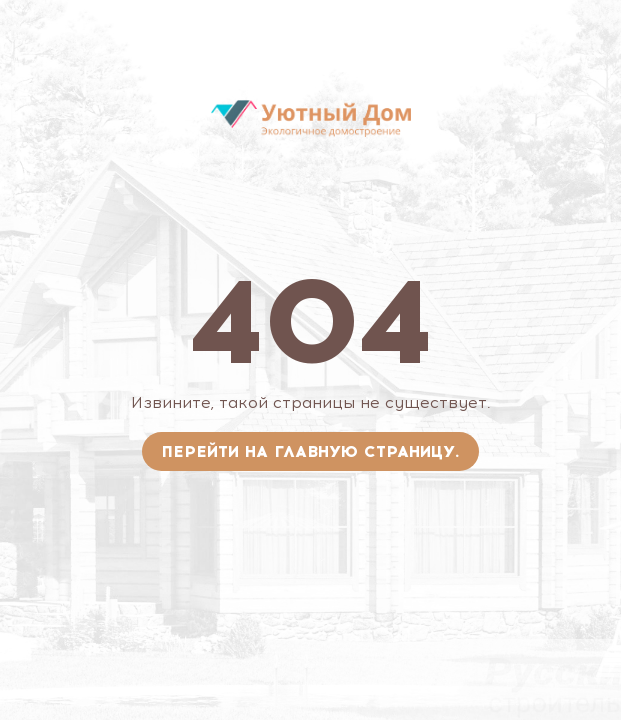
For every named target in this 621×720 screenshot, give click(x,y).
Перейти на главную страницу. (310, 451)
